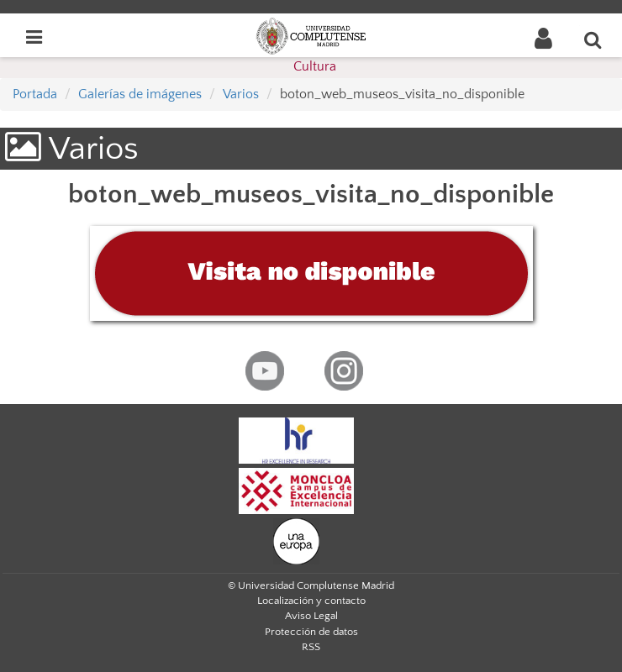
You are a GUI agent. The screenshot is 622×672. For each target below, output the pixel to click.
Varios (241, 94)
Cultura (315, 66)
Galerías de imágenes (140, 94)
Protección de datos (311, 632)
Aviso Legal (311, 616)
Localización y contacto (311, 601)
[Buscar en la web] (593, 39)
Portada (35, 94)
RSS (311, 647)
